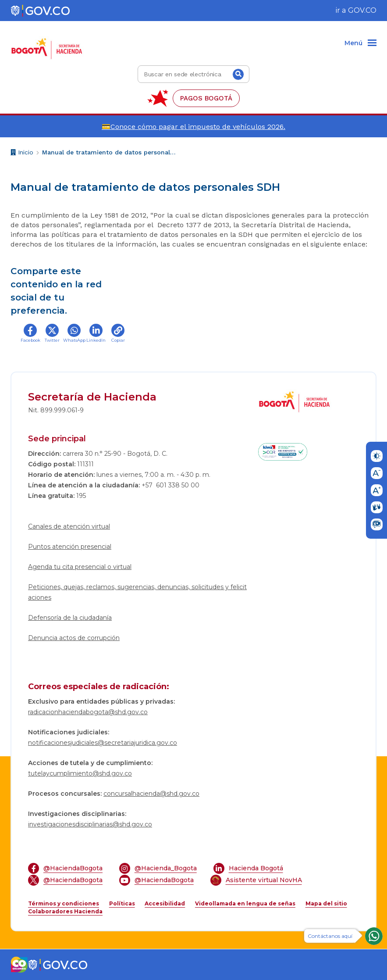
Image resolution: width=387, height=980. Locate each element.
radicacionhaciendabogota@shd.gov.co (88, 712)
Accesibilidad (165, 903)
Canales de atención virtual (69, 526)
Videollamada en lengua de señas (245, 903)
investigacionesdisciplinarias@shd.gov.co (90, 824)
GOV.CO (362, 10)
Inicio (22, 153)
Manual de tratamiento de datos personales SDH (110, 152)
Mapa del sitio (326, 903)
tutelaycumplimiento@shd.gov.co (80, 773)
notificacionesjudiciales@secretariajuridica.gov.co (103, 743)
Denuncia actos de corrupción (74, 638)
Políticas (122, 903)
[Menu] (360, 43)
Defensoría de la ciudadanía (70, 618)
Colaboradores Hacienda (65, 911)
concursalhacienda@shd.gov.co (151, 794)
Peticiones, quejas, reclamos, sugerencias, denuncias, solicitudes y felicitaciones (137, 592)
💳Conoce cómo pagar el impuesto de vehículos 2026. (193, 127)
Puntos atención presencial (70, 547)
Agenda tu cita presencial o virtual (80, 567)
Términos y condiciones (64, 903)
